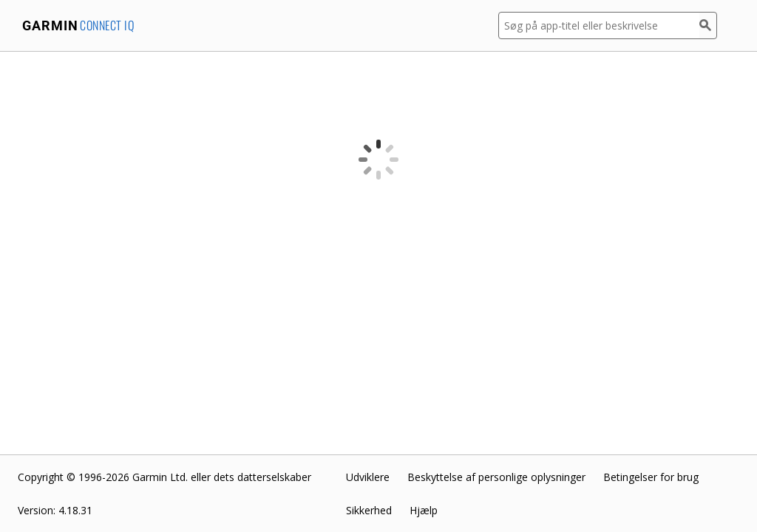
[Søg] (708, 25)
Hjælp (424, 510)
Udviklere (368, 477)
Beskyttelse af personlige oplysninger (496, 477)
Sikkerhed (369, 510)
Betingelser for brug (651, 477)
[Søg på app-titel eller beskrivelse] (599, 25)
